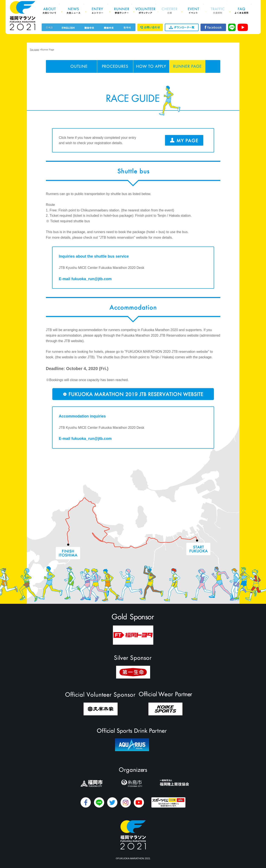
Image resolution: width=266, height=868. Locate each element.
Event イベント (194, 11)
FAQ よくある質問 (242, 11)
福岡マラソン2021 (23, 16)
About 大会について (49, 11)
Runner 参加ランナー (122, 11)
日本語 (49, 27)
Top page (35, 50)
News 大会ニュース (73, 11)
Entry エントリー (97, 11)
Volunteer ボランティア (146, 11)
